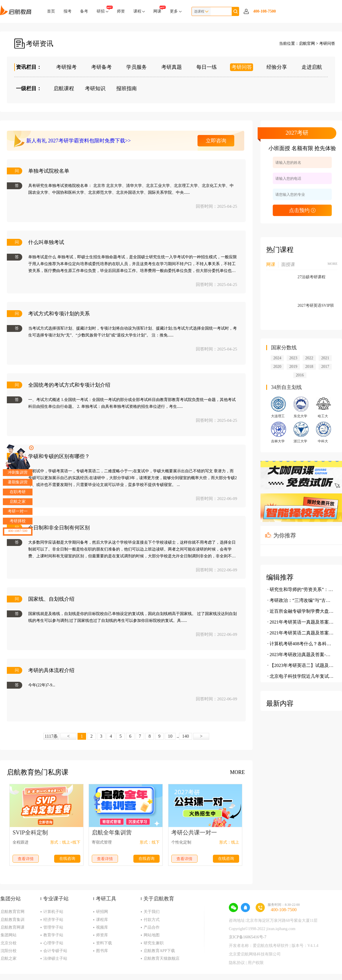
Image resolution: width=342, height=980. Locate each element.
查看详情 (26, 859)
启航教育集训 (13, 920)
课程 (139, 11)
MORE (237, 772)
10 (170, 736)
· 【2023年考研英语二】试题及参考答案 (301, 665)
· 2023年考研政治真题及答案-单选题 (301, 655)
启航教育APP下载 (159, 951)
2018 (309, 367)
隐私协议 (237, 963)
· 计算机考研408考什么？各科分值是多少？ (301, 644)
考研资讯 (40, 44)
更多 (176, 11)
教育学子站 (53, 935)
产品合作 (152, 927)
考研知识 (95, 88)
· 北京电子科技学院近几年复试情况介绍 (301, 676)
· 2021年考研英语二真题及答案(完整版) (301, 633)
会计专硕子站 (55, 951)
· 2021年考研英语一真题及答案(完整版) (301, 622)
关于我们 (152, 912)
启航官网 (307, 44)
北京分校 (9, 943)
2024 (277, 358)
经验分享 (277, 67)
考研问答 (327, 44)
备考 (84, 11)
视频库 (102, 927)
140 (186, 736)
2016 (300, 375)
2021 (325, 358)
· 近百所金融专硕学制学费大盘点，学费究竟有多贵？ (301, 611)
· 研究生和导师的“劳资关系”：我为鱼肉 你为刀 (301, 589)
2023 (293, 358)
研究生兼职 (154, 943)
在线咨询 (67, 859)
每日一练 (207, 67)
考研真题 (172, 67)
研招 (102, 10)
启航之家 (9, 958)
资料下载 (104, 943)
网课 (157, 10)
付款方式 (152, 920)
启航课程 (64, 88)
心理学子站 (53, 943)
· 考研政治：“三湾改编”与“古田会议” (301, 600)
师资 (121, 11)
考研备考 (101, 67)
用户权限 (256, 963)
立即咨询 (216, 141)
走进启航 (312, 67)
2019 (293, 367)
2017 (325, 367)
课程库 (102, 920)
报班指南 (127, 88)
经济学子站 (53, 920)
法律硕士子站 (55, 958)
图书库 (102, 951)
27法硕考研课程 (312, 277)
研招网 (102, 912)
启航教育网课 (13, 927)
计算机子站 (53, 912)
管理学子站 (53, 927)
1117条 (51, 736)
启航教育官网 (13, 912)
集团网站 (9, 935)
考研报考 (66, 67)
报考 (68, 11)
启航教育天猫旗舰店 (162, 958)
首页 (51, 11)
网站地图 (152, 935)
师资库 (102, 935)
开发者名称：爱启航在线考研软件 (259, 946)
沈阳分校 (9, 951)
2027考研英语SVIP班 (316, 306)
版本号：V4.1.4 (305, 946)
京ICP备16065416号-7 (248, 937)
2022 (309, 358)
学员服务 (137, 67)
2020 (277, 367)
